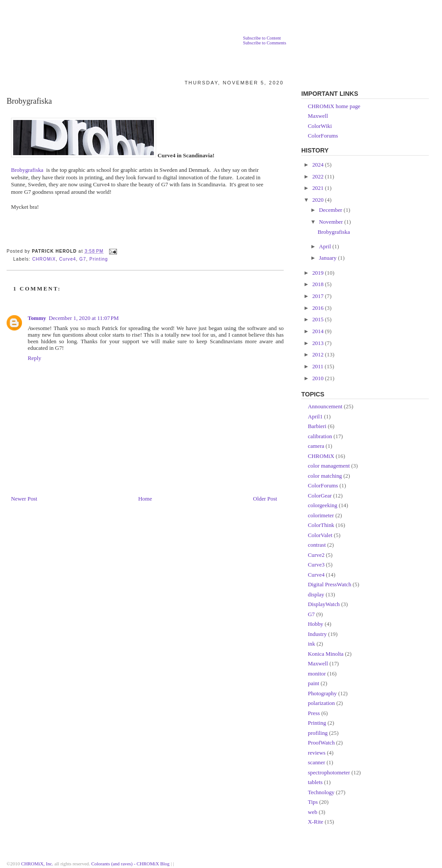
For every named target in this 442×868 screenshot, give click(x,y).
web (312, 812)
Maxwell (318, 116)
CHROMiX (44, 259)
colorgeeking (323, 505)
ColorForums (323, 136)
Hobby (316, 624)
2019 (319, 273)
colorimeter (321, 516)
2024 (319, 165)
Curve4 (67, 259)
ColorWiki (320, 126)
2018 (319, 284)
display (316, 595)
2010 (319, 378)
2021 (319, 188)
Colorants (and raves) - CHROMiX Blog (131, 864)
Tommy (37, 318)
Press (314, 713)
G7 (82, 259)
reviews (317, 753)
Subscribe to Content (262, 38)
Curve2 (316, 555)
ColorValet (320, 535)
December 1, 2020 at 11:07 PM (84, 318)
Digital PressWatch (330, 585)
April (325, 247)
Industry (317, 634)
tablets (315, 782)
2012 (319, 355)
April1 (315, 417)
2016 (319, 308)
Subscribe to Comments (264, 43)
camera (316, 446)
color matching (325, 476)
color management (329, 466)
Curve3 (316, 565)
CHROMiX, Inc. (37, 864)
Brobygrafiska (29, 101)
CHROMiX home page (334, 106)
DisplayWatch (324, 604)
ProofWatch (321, 743)
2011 (318, 367)
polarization (321, 703)
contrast (317, 545)
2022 (319, 177)
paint (314, 683)
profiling (318, 733)
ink (311, 644)
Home (145, 499)
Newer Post (24, 499)
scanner (316, 763)
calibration (320, 436)
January (328, 258)
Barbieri (317, 426)
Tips (313, 802)
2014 (319, 331)
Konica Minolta (326, 654)
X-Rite (316, 822)
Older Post (265, 499)
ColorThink (321, 525)
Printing (99, 259)
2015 (319, 320)
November (332, 222)
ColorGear (320, 496)
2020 (319, 200)
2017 (319, 296)
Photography (322, 694)
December (331, 210)
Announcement (325, 407)
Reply (35, 358)
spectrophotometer (329, 773)
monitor (317, 674)
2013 (319, 343)
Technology (321, 792)
